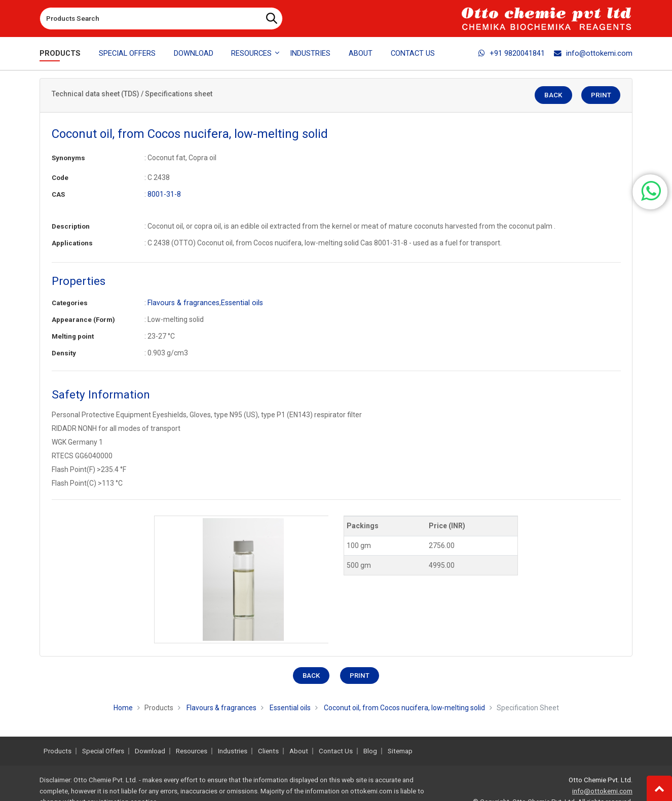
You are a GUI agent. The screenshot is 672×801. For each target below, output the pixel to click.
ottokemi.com (371, 791)
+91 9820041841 (512, 53)
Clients (268, 751)
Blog (370, 751)
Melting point (73, 336)
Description (71, 226)
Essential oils (239, 303)
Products (60, 53)
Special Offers (127, 53)
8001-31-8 (164, 194)
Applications (72, 243)
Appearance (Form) (83, 320)
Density (64, 353)
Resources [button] (251, 53)
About (361, 53)
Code (60, 178)
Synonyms (68, 158)
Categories (70, 303)
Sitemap (400, 751)
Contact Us (413, 53)
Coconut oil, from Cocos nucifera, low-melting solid (404, 708)
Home (123, 708)
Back (555, 96)
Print (601, 96)
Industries (310, 53)
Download (194, 53)
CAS (58, 194)
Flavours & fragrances (182, 303)
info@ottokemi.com (593, 53)
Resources (192, 751)
